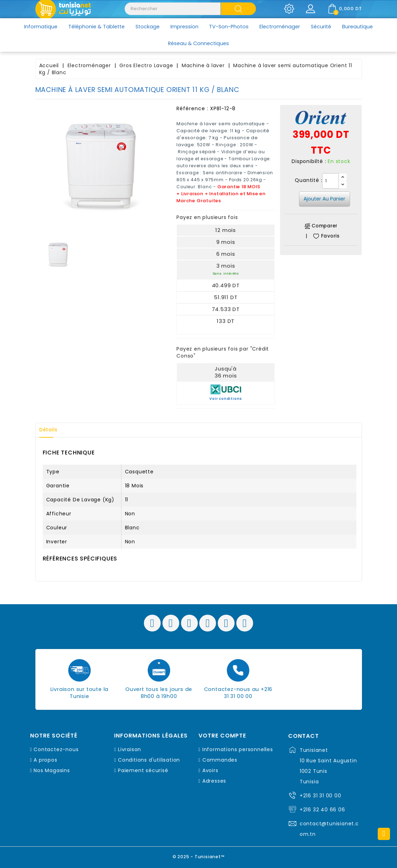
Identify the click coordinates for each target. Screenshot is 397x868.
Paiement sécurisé (143, 770)
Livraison (130, 749)
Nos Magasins (52, 770)
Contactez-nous (56, 749)
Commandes (220, 760)
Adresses (214, 781)
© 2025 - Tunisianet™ (199, 856)
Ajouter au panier (324, 199)
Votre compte (222, 736)
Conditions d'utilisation (149, 760)
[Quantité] (330, 181)
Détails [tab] (51, 430)
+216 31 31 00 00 (321, 796)
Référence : (192, 108)
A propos (45, 760)
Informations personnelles (238, 749)
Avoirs (210, 770)
